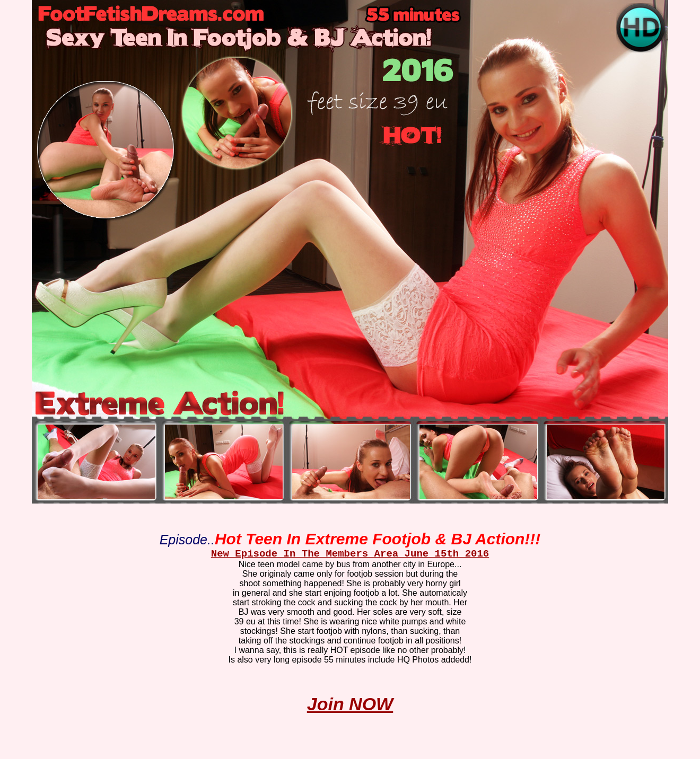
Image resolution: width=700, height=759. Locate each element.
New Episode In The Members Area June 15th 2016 (350, 554)
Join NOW (350, 704)
